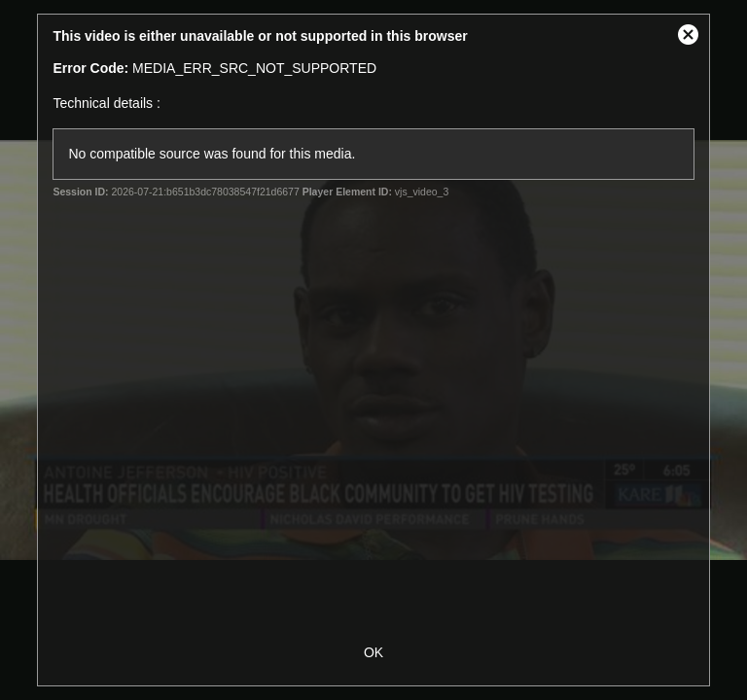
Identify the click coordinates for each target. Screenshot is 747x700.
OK (373, 652)
